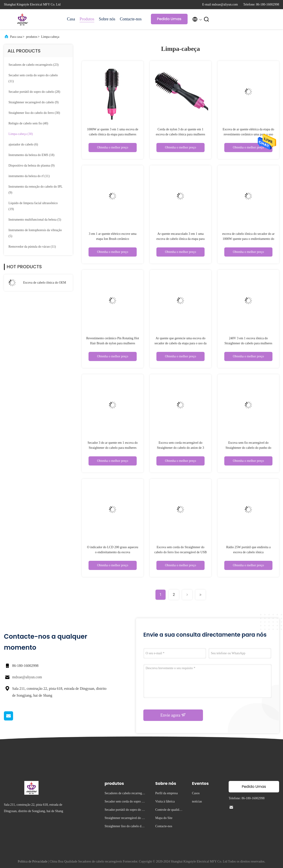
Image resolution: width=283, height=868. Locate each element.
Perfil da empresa (166, 793)
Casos (196, 793)
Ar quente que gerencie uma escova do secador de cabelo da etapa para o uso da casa (181, 343)
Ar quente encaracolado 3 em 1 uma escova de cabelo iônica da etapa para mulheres (180, 239)
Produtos (87, 19)
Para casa (16, 37)
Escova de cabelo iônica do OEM (45, 283)
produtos (32, 37)
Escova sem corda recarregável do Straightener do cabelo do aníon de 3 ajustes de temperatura (180, 448)
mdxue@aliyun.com (27, 677)
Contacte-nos (131, 19)
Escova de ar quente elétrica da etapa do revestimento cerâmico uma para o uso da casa (248, 134)
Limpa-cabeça (50, 37)
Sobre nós (107, 19)
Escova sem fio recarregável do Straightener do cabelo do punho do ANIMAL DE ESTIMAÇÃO (248, 448)
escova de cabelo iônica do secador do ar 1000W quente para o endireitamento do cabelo (248, 239)
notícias (197, 801)
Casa (71, 19)
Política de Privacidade (33, 861)
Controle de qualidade (169, 810)
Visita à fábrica (165, 801)
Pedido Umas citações (169, 20)
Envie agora (173, 715)
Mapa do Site (164, 818)
